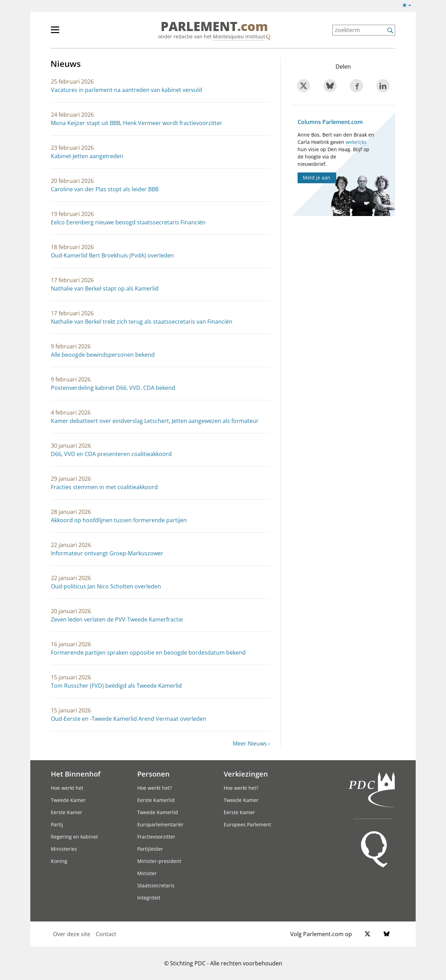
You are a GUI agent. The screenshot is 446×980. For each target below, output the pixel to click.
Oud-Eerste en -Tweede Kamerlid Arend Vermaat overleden (129, 719)
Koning (59, 861)
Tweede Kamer (68, 800)
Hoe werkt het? (155, 788)
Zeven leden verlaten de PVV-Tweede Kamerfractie (117, 619)
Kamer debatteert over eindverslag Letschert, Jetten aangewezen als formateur (155, 421)
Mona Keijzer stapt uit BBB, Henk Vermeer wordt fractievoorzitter (137, 123)
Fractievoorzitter (156, 837)
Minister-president (159, 861)
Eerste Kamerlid (156, 800)
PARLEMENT (214, 26)
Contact (106, 934)
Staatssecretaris (156, 885)
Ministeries (64, 849)
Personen (153, 774)
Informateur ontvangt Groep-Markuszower (107, 553)
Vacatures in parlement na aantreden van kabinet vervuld (126, 90)
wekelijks (356, 142)
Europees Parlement (247, 824)
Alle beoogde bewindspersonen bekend (103, 355)
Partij (57, 824)
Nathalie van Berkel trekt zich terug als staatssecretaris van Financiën (142, 322)
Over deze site (72, 934)
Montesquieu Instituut (239, 36)
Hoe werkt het (67, 788)
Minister (147, 873)
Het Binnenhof (76, 774)
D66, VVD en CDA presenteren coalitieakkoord (111, 454)
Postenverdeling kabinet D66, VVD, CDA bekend (113, 388)
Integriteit (149, 898)
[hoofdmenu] (78, 33)
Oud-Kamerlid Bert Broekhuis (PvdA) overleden (112, 255)
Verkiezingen (246, 774)
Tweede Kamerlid (158, 812)
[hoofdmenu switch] (55, 33)
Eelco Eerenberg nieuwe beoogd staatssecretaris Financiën (128, 222)
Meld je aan (317, 178)
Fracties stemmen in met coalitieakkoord (104, 487)
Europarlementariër (160, 824)
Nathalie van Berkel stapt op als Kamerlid (105, 288)
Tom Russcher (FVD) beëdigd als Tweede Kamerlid (116, 686)
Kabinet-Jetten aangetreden (87, 156)
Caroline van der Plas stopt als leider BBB (105, 189)
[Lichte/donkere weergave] (409, 7)
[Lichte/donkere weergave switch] (409, 6)
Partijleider (150, 849)
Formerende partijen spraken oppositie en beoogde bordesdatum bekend (148, 653)
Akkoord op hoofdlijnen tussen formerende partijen (119, 520)
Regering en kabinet (74, 837)
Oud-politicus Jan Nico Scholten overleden (106, 586)
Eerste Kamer (67, 812)
